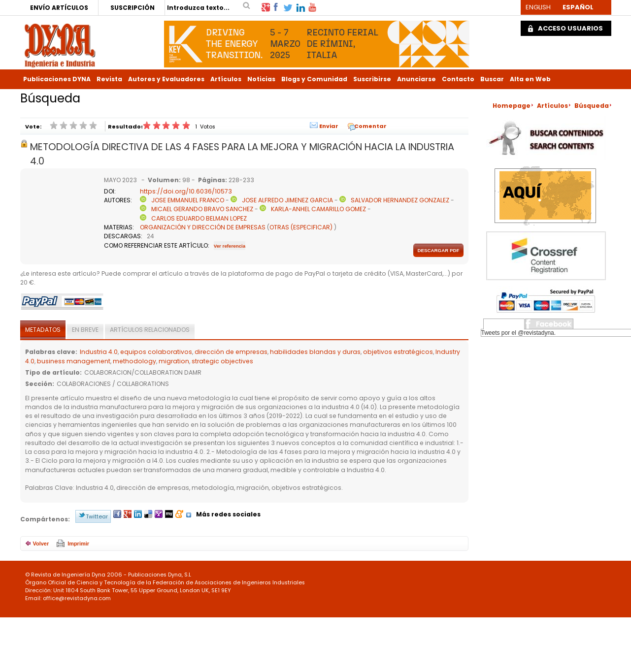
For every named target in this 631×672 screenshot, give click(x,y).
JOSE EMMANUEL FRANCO (188, 200)
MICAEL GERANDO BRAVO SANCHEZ (202, 209)
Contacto (458, 79)
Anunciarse (416, 79)
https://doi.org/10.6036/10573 (186, 191)
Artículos (226, 79)
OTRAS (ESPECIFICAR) (301, 227)
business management (74, 361)
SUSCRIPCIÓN (133, 8)
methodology (134, 361)
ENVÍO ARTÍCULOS (59, 8)
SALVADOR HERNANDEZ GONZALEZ (400, 200)
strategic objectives (222, 361)
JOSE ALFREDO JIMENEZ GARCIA (287, 200)
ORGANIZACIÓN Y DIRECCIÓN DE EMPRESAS (203, 227)
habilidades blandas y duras (315, 352)
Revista (109, 79)
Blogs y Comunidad (314, 79)
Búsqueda (592, 106)
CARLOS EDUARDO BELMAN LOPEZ (199, 218)
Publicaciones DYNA (57, 79)
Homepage (512, 106)
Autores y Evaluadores (166, 79)
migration (174, 361)
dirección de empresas (231, 352)
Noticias (261, 79)
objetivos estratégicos (398, 352)
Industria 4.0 (99, 352)
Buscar (492, 79)
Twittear (97, 516)
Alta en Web (530, 79)
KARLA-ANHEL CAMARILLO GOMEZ (318, 209)
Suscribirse (372, 79)
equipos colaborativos (156, 352)
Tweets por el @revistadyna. (519, 333)
